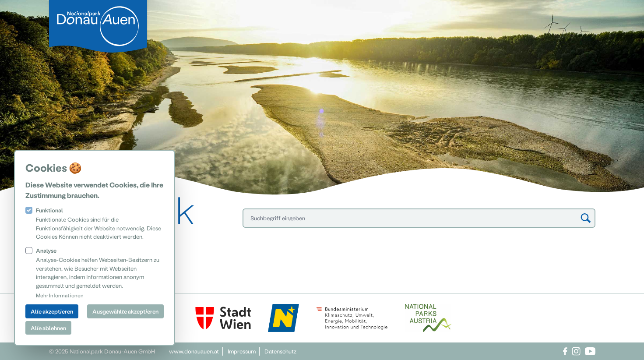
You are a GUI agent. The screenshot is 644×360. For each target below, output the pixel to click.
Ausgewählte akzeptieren (125, 311)
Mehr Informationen (60, 295)
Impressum (242, 351)
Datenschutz (280, 351)
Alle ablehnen (48, 328)
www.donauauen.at (194, 351)
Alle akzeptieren (52, 311)
